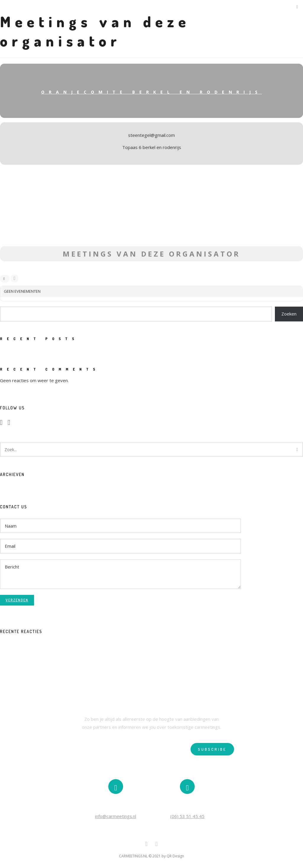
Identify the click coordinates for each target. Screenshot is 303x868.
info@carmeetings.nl (116, 816)
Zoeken (289, 314)
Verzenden (17, 600)
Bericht (120, 574)
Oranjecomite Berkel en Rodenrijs (151, 92)
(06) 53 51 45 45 (187, 816)
